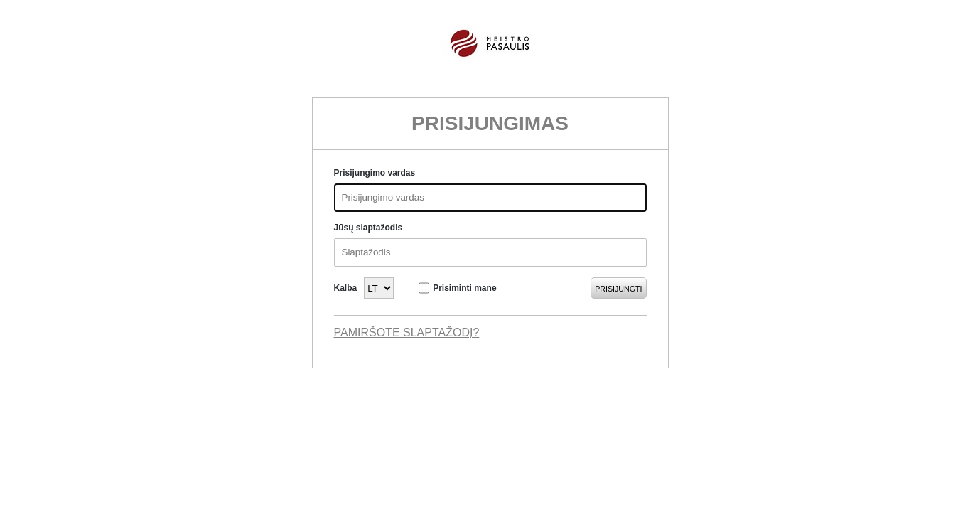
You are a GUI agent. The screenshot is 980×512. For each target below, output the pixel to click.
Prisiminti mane (464, 288)
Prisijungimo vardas (375, 173)
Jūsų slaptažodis (368, 228)
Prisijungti (618, 289)
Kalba (346, 288)
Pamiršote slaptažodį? (407, 332)
